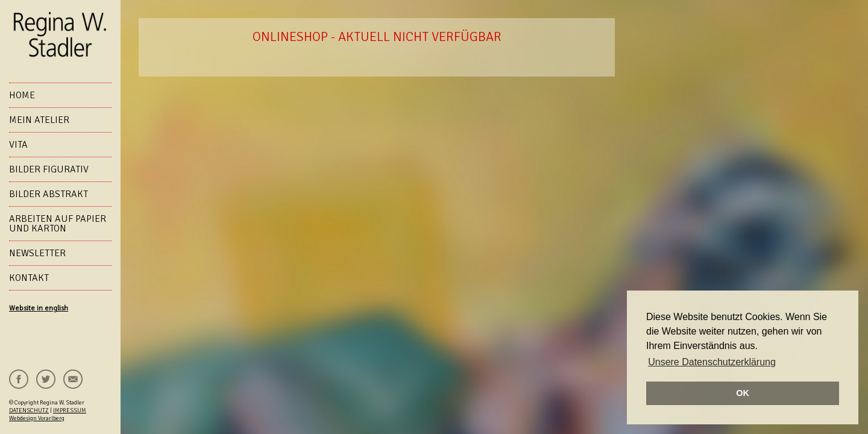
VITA (18, 145)
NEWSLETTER (37, 253)
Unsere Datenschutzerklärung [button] (712, 362)
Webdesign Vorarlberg (37, 418)
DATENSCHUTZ (29, 410)
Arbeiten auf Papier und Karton (58, 224)
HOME (22, 95)
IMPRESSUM (70, 410)
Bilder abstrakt (49, 194)
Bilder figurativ (49, 169)
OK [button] (743, 393)
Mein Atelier (39, 120)
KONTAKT (29, 278)
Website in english (39, 308)
